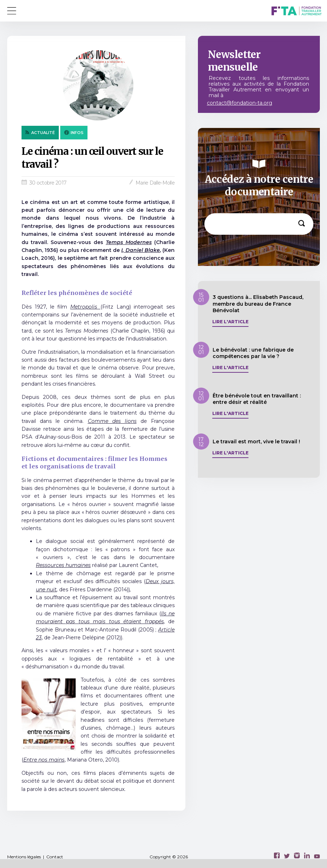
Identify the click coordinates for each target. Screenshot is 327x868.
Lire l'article (230, 322)
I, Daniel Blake (140, 250)
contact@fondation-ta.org (240, 103)
